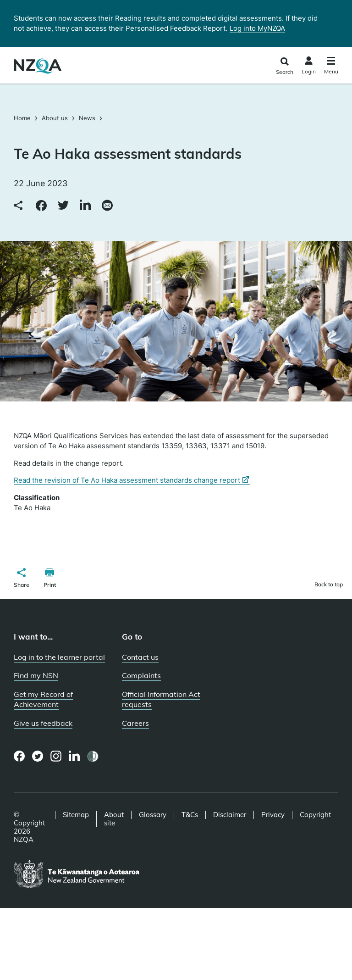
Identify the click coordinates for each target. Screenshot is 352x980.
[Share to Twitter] (63, 206)
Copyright (315, 815)
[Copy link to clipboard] (19, 206)
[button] (22, 579)
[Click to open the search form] (284, 66)
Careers (135, 723)
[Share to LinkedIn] (85, 206)
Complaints (141, 675)
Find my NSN (36, 675)
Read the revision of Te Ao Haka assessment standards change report (132, 480)
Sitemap (76, 815)
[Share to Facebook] (41, 206)
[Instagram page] (56, 756)
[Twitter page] (38, 756)
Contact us (140, 657)
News (87, 118)
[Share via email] (107, 206)
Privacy (273, 815)
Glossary (153, 815)
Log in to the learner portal (59, 657)
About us (55, 118)
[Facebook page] (19, 756)
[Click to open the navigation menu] (331, 67)
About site (114, 819)
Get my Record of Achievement (43, 699)
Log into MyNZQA (257, 28)
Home (23, 118)
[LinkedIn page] (74, 756)
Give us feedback (43, 723)
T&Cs (190, 815)
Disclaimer (230, 815)
